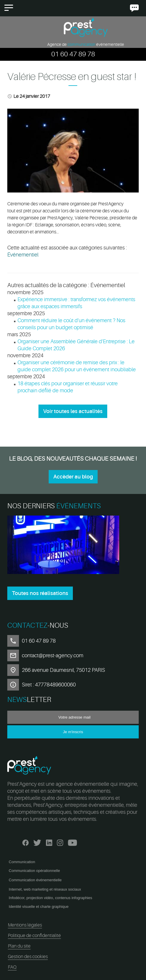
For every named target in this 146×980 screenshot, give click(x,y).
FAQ (12, 967)
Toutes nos (40, 593)
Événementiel (23, 255)
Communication (22, 862)
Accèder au (73, 477)
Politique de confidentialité (34, 936)
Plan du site (19, 946)
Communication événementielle (35, 880)
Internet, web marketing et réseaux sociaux (45, 889)
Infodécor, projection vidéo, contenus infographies (50, 898)
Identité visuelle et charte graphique (39, 907)
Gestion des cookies (28, 957)
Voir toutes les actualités (73, 411)
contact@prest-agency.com (53, 655)
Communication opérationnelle (34, 871)
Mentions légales (25, 925)
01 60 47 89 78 (73, 54)
